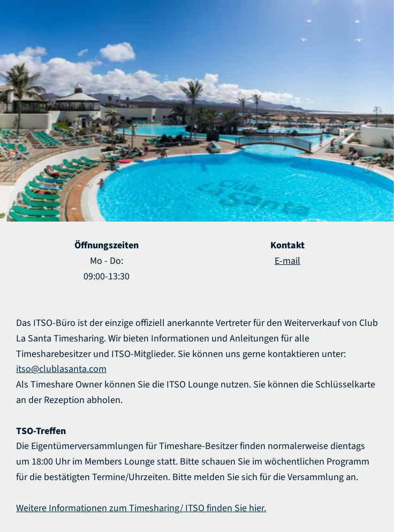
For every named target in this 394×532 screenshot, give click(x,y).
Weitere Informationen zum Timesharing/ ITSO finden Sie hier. (141, 508)
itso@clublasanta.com (61, 369)
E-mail (287, 261)
